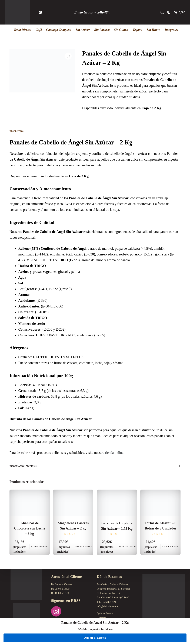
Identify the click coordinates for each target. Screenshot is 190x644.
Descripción (95, 131)
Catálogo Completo (59, 30)
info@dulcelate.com (108, 606)
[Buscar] (162, 12)
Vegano (137, 30)
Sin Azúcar (83, 30)
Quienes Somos (105, 613)
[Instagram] (40, 12)
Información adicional (95, 466)
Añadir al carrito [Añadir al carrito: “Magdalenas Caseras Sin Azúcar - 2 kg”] (83, 546)
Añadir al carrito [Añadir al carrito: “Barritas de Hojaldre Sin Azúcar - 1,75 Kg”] (127, 546)
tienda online (114, 453)
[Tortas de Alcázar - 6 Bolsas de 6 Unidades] (160, 503)
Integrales (171, 30)
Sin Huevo (154, 30)
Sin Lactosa (102, 30)
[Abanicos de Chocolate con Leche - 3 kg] (30, 503)
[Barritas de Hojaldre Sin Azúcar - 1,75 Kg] (117, 503)
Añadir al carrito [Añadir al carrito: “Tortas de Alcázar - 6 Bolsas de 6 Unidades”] (170, 546)
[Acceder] (169, 12)
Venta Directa (22, 30)
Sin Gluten (121, 30)
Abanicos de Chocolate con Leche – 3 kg (30, 528)
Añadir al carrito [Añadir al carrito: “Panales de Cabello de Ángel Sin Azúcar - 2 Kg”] (95, 638)
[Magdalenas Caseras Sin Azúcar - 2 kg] (73, 503)
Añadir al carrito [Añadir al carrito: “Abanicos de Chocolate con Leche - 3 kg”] (40, 546)
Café (39, 30)
